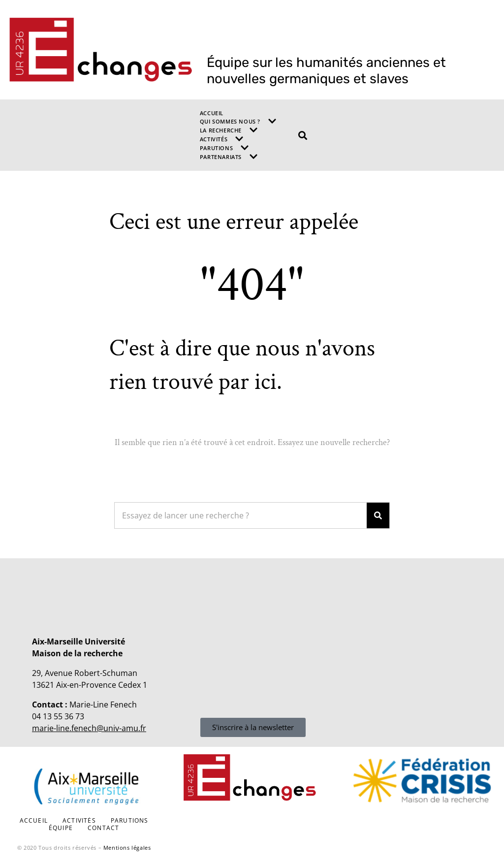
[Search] (378, 515)
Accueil (212, 113)
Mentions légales (127, 848)
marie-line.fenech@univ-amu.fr (89, 728)
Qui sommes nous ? (238, 121)
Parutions (224, 148)
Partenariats (229, 157)
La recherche (229, 130)
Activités (222, 139)
